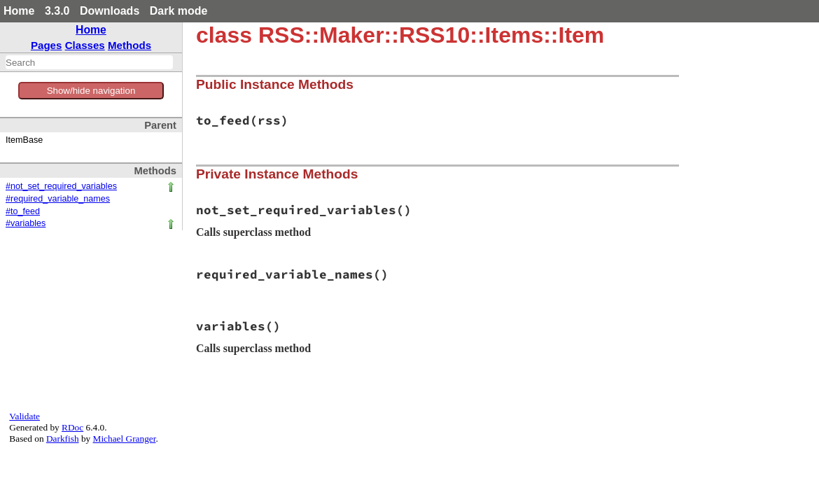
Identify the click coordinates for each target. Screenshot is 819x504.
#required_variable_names (58, 199)
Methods (129, 45)
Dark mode (179, 11)
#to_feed (23, 211)
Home (19, 11)
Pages (47, 45)
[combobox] (89, 62)
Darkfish (63, 439)
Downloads (110, 11)
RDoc (72, 427)
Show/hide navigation (91, 91)
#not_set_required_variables (61, 186)
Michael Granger (125, 439)
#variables (26, 223)
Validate (24, 416)
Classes (85, 45)
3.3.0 (57, 11)
